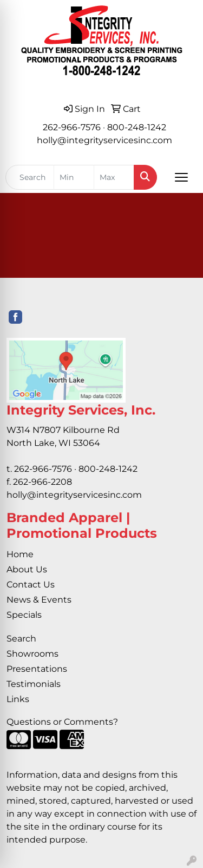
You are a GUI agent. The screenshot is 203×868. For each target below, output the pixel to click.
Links (18, 699)
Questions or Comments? (62, 722)
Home (20, 554)
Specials (24, 615)
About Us (27, 569)
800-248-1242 (137, 127)
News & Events (39, 600)
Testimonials (34, 684)
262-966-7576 (72, 127)
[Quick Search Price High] (114, 177)
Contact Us (31, 585)
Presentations (37, 669)
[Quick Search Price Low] (74, 177)
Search (21, 639)
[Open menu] (181, 177)
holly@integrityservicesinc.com (104, 140)
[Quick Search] (30, 177)
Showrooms (32, 654)
